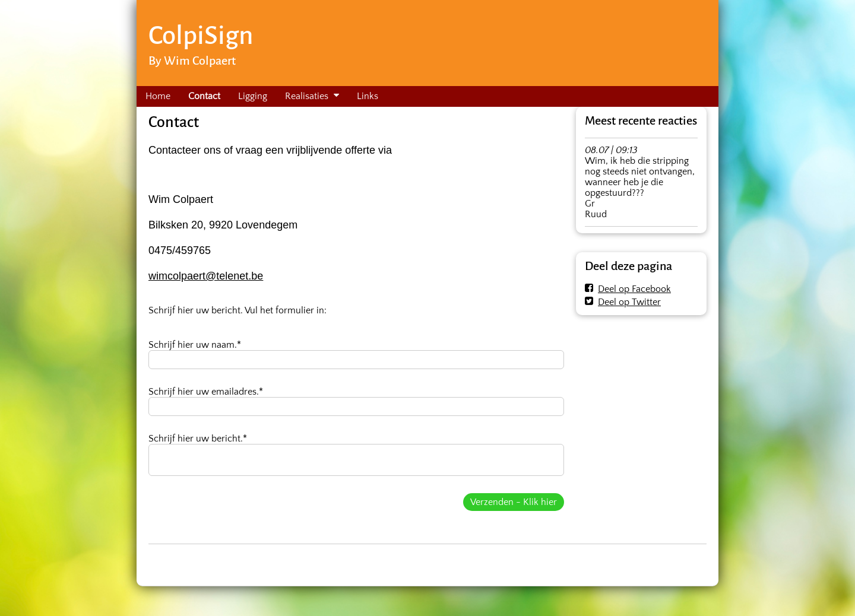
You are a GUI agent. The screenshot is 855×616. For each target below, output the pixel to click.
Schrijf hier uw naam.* (195, 345)
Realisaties (307, 96)
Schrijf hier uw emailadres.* (206, 392)
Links (368, 96)
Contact (204, 96)
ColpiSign (201, 35)
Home (158, 96)
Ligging (253, 96)
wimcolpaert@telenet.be (206, 276)
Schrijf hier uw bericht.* (198, 439)
